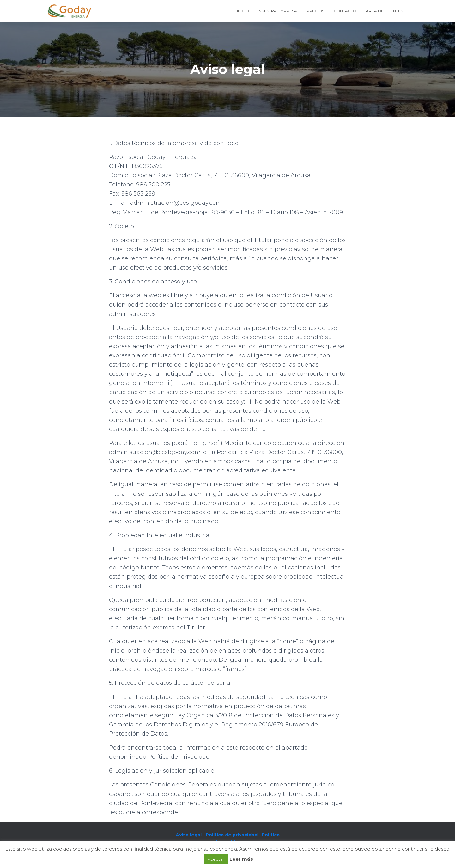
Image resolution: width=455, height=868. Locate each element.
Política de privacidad (232, 835)
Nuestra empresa (278, 11)
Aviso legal (189, 835)
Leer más (241, 859)
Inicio (243, 11)
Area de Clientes (384, 11)
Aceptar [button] (216, 859)
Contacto (345, 11)
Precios (315, 11)
